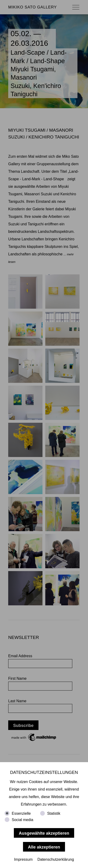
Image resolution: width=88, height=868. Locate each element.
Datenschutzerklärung (56, 859)
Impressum (23, 859)
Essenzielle (21, 813)
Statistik (54, 813)
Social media (23, 820)
